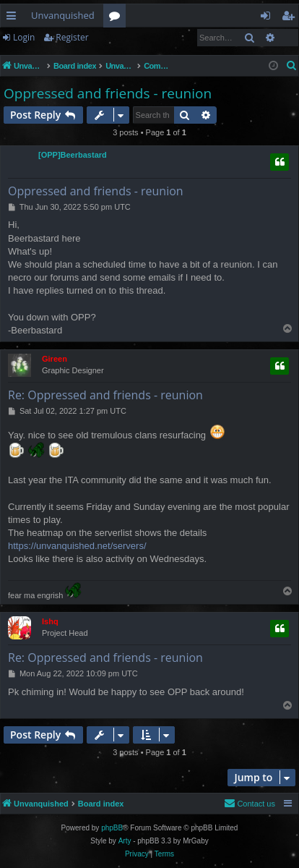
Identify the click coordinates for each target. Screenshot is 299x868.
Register (72, 37)
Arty (125, 841)
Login (24, 37)
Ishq (50, 621)
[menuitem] (292, 66)
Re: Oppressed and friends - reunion (105, 395)
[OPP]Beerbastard (73, 155)
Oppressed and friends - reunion (108, 93)
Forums (117, 18)
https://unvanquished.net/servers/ (77, 546)
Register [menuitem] (291, 18)
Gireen (55, 359)
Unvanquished (63, 15)
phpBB (112, 828)
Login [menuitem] (268, 18)
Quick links (14, 18)
